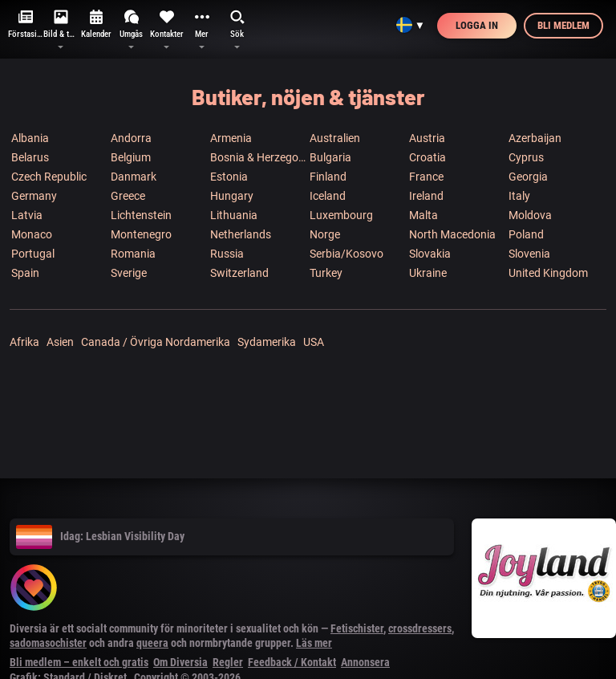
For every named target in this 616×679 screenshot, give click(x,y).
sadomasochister (48, 643)
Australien (335, 138)
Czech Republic (49, 177)
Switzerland (239, 273)
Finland (328, 177)
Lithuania (234, 215)
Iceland (328, 196)
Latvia (27, 215)
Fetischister (357, 628)
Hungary (232, 196)
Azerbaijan (535, 138)
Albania (30, 138)
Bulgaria (330, 157)
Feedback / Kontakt (292, 662)
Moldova (530, 215)
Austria (427, 138)
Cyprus (526, 157)
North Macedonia (452, 234)
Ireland (426, 196)
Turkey (326, 273)
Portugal (33, 254)
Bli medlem (563, 25)
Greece (128, 196)
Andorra (131, 138)
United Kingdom (548, 273)
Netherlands (241, 234)
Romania (133, 254)
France (426, 177)
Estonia (229, 177)
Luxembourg (341, 215)
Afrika (24, 342)
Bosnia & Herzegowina (259, 157)
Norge (325, 234)
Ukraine (428, 273)
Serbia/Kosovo (346, 254)
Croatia (428, 157)
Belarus (30, 157)
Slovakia (430, 254)
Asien (60, 342)
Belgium (131, 157)
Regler (228, 662)
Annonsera (365, 662)
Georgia (528, 177)
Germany (34, 196)
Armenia (231, 138)
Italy (519, 196)
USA (314, 342)
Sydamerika (267, 342)
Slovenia (529, 254)
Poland (526, 234)
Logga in (477, 25)
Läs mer (314, 643)
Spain (25, 273)
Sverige (129, 273)
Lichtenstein (141, 215)
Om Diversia (180, 662)
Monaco (32, 234)
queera (152, 643)
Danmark (134, 177)
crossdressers (420, 628)
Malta (423, 215)
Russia (227, 254)
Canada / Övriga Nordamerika (156, 342)
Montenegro (141, 234)
